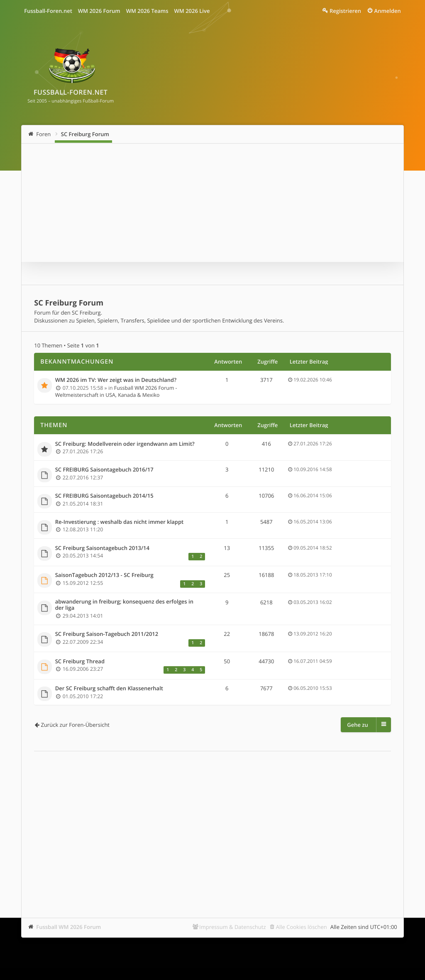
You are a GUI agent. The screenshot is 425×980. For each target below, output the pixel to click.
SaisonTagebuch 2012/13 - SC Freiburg (104, 575)
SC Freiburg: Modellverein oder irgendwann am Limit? (125, 444)
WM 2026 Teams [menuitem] (147, 11)
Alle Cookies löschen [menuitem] (302, 927)
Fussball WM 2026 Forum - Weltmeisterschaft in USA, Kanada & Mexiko (116, 391)
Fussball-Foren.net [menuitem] (48, 11)
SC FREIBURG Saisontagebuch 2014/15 (104, 496)
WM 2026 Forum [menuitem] (99, 11)
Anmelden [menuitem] (388, 11)
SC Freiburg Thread (80, 662)
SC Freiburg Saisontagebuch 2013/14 (102, 548)
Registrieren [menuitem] (345, 11)
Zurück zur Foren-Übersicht (75, 725)
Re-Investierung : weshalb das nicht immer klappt (120, 522)
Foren (43, 134)
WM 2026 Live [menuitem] (192, 11)
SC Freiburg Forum (85, 134)
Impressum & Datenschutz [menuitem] (233, 927)
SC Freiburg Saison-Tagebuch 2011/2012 (107, 634)
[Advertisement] (212, 822)
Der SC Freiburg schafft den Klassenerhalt (109, 689)
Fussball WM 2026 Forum (68, 927)
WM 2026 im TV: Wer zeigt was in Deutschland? (116, 380)
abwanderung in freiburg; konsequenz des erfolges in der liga (124, 605)
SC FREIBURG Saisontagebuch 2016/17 (104, 470)
